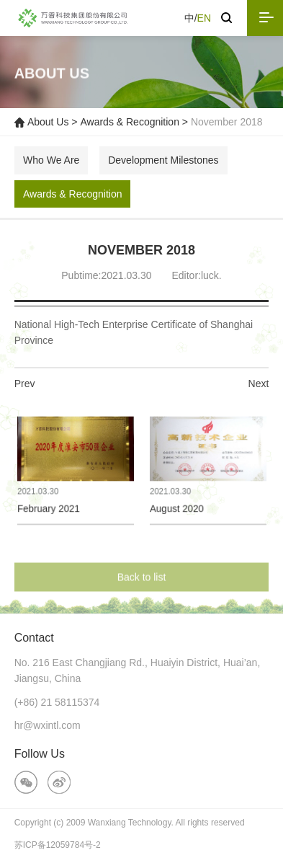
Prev (25, 384)
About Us (48, 122)
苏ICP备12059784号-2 (58, 845)
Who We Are (51, 160)
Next (259, 384)
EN (204, 18)
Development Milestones (163, 160)
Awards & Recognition (129, 122)
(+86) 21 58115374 (57, 702)
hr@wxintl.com (48, 725)
